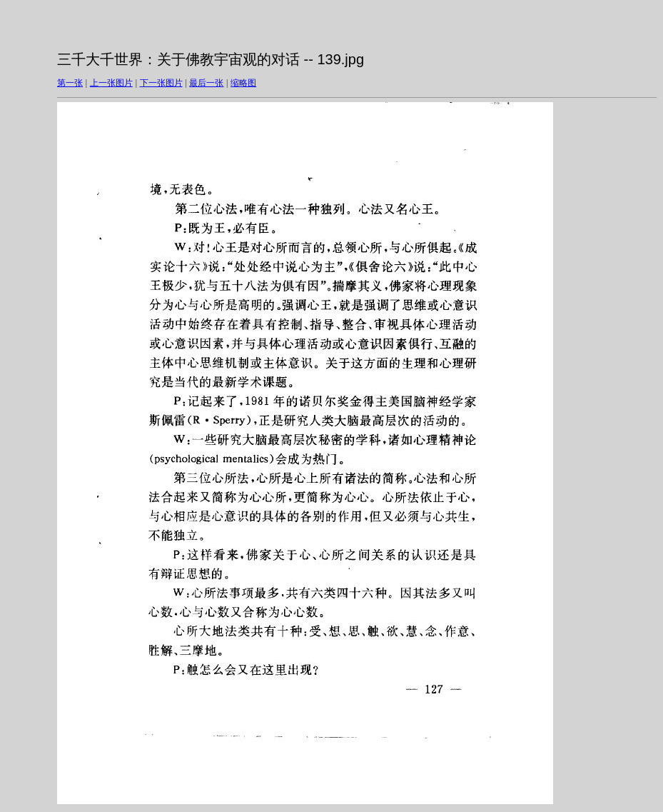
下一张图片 (161, 83)
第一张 (70, 83)
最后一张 (206, 83)
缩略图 (243, 83)
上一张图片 (111, 83)
